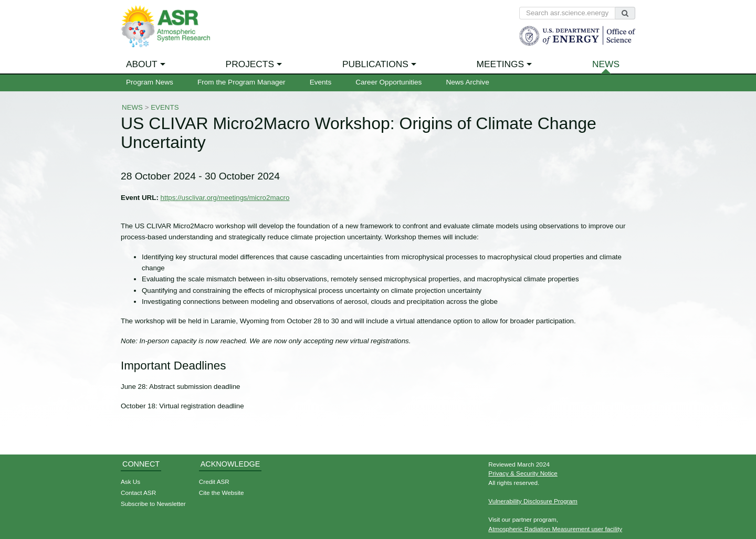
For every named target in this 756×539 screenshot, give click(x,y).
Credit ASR (214, 482)
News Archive (467, 82)
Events (321, 82)
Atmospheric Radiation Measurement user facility (555, 529)
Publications (375, 64)
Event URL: (140, 198)
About (142, 64)
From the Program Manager (241, 82)
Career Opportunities (388, 82)
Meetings (501, 64)
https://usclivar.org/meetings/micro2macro (225, 198)
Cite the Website (222, 493)
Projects (250, 64)
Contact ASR (138, 493)
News (606, 64)
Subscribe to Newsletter (153, 504)
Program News (150, 82)
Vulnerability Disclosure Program (533, 501)
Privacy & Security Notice (523, 473)
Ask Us (130, 482)
